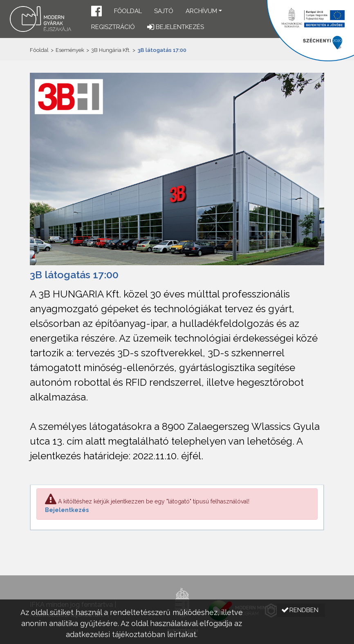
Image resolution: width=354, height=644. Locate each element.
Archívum (201, 11)
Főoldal (128, 11)
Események (70, 50)
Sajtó (164, 11)
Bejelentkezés (67, 510)
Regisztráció (113, 27)
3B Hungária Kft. (111, 50)
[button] (96, 12)
